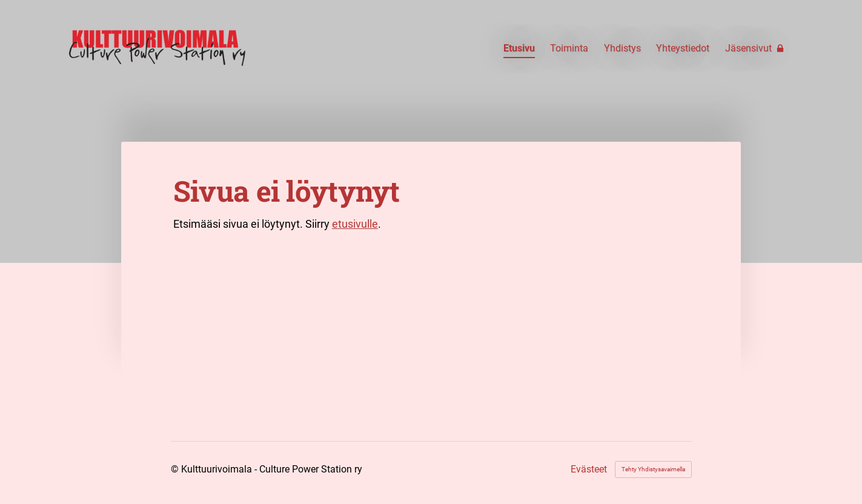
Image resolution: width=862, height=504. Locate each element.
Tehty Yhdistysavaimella (653, 469)
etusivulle (355, 224)
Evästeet (589, 469)
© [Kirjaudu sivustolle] (176, 469)
